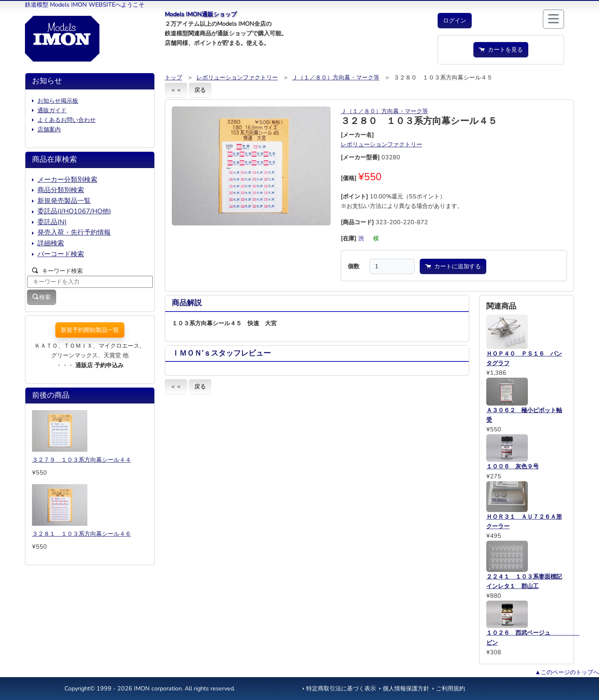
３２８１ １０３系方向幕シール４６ (82, 534)
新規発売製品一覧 (64, 201)
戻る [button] (200, 90)
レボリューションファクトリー (237, 77)
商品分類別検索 (61, 190)
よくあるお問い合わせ (67, 120)
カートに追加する (453, 266)
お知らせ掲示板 (58, 101)
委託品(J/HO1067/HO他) (74, 211)
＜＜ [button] (176, 90)
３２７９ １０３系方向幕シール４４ (82, 460)
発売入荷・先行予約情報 (74, 233)
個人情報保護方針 (406, 688)
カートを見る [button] (501, 49)
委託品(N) (52, 222)
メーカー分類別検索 (67, 180)
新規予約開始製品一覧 (90, 330)
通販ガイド (52, 110)
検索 (42, 297)
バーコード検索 (61, 254)
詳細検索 (51, 243)
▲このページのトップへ (567, 672)
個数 (354, 266)
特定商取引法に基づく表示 (341, 688)
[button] (455, 21)
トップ (173, 77)
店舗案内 (49, 129)
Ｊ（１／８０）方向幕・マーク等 (336, 77)
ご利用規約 (450, 688)
